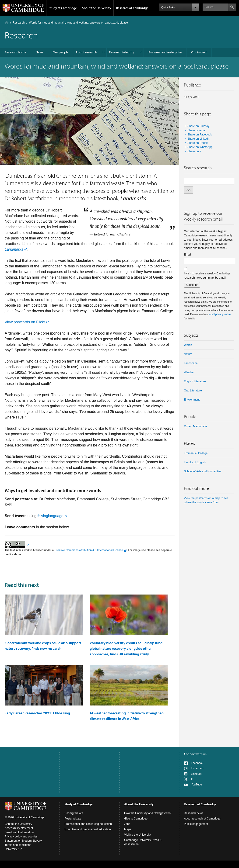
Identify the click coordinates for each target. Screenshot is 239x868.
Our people (61, 52)
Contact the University (18, 824)
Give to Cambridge (136, 819)
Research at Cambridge (132, 8)
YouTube (196, 785)
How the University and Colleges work (148, 813)
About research (86, 52)
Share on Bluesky (198, 126)
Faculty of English (195, 462)
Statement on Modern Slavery (23, 841)
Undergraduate (74, 813)
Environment (192, 400)
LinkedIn (196, 774)
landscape (191, 363)
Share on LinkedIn (199, 139)
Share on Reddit (198, 143)
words (188, 345)
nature (188, 354)
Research (19, 23)
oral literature (193, 391)
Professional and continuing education (88, 824)
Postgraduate (73, 819)
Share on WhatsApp (200, 147)
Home (7, 22)
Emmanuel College (196, 453)
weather (189, 372)
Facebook (197, 763)
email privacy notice (220, 314)
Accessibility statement (19, 828)
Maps (128, 829)
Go (188, 190)
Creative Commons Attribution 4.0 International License (89, 550)
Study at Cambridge (63, 8)
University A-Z (13, 849)
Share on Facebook (200, 135)
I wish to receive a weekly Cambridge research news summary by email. (207, 276)
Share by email (197, 130)
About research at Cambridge (202, 819)
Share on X (194, 151)
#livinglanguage (51, 516)
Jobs (127, 824)
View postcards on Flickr (25, 322)
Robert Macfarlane (195, 426)
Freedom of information (19, 832)
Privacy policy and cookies (21, 837)
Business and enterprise (165, 52)
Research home (15, 52)
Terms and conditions (18, 845)
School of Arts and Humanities (203, 471)
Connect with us (195, 754)
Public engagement (196, 824)
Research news (194, 813)
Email (187, 255)
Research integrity (122, 52)
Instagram (197, 768)
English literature (195, 381)
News (39, 52)
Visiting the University (138, 835)
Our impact (199, 52)
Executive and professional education (88, 829)
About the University (96, 8)
